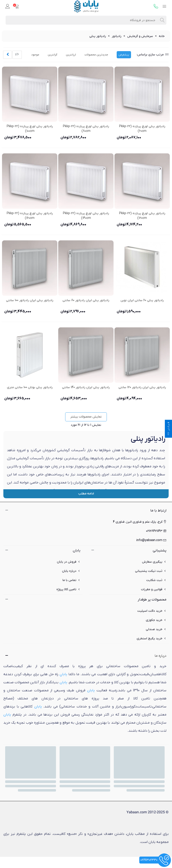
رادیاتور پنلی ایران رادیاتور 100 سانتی (30, 300)
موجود (35, 55)
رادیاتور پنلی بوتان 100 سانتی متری (30, 387)
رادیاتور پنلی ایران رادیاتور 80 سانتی (86, 300)
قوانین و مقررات (154, 589)
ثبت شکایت (156, 580)
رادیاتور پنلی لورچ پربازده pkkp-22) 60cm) (142, 129)
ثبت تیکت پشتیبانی (151, 571)
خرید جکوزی (156, 620)
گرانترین (53, 55)
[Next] (8, 55)
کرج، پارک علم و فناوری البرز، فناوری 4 (140, 522)
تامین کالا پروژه (68, 589)
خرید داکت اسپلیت (152, 611)
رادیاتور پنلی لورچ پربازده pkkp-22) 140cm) (86, 216)
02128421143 (156, 531)
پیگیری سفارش (154, 562)
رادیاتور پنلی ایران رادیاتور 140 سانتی (86, 387)
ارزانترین (71, 55)
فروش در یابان (69, 562)
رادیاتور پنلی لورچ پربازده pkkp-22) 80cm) (86, 129)
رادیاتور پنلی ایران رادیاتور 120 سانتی (142, 387)
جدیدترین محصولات (96, 55)
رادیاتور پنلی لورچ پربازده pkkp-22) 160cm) (30, 216)
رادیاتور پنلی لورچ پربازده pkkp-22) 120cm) (142, 216)
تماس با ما (71, 580)
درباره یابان (71, 571)
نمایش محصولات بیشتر (86, 417)
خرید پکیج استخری (152, 638)
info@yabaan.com (151, 540)
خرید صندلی (156, 629)
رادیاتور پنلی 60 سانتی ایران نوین (142, 300)
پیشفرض (124, 55)
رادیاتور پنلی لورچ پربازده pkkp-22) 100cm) (30, 129)
